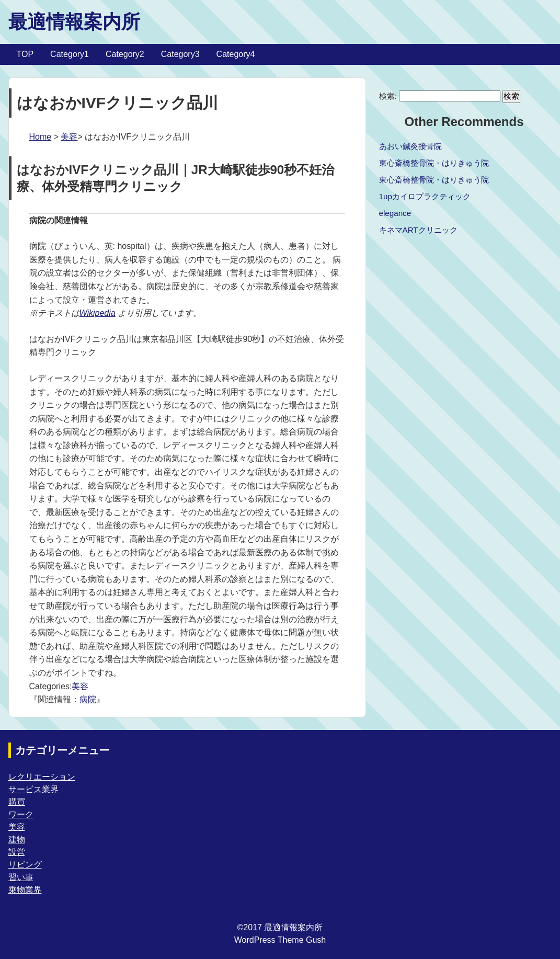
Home (41, 137)
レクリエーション (42, 777)
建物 (17, 840)
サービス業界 (33, 789)
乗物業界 (25, 890)
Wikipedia (98, 313)
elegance (395, 213)
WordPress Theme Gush (280, 940)
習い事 (21, 877)
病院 (88, 699)
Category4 (236, 54)
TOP (25, 54)
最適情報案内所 (74, 22)
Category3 (180, 54)
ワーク (21, 814)
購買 (17, 802)
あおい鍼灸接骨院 (410, 146)
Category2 (125, 54)
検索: (388, 96)
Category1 (70, 54)
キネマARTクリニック (418, 230)
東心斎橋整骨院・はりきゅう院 (434, 163)
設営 (17, 852)
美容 (69, 137)
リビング (25, 865)
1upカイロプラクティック (425, 196)
